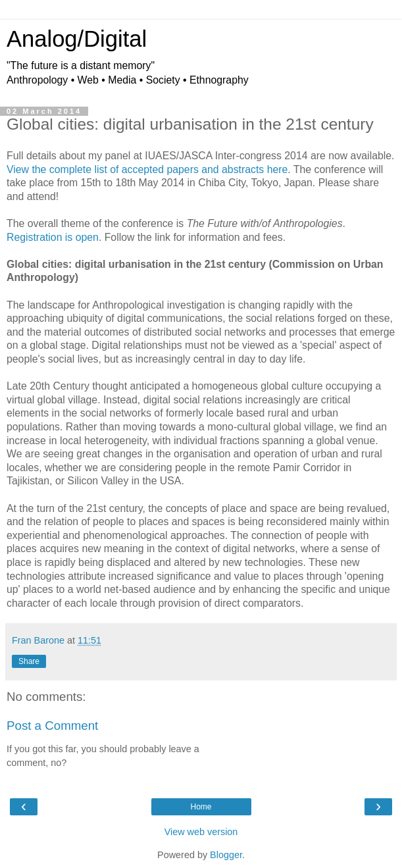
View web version (201, 832)
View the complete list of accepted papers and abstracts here (147, 169)
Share (29, 661)
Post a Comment (52, 726)
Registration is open (53, 237)
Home (201, 807)
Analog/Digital (77, 39)
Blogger (226, 855)
